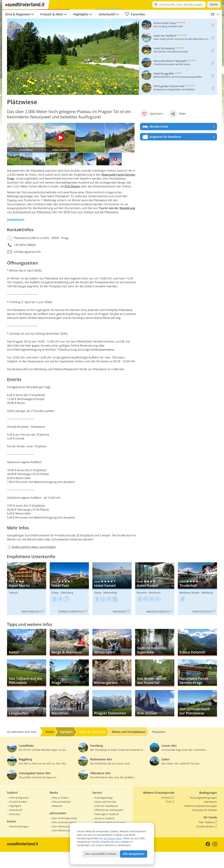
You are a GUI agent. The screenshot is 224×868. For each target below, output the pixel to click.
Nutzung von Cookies (205, 810)
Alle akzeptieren (134, 854)
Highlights (81, 14)
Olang (55, 593)
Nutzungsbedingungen (203, 798)
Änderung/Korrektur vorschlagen (31, 547)
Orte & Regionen (18, 14)
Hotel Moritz (27, 589)
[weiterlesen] (16, 219)
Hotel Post (69, 589)
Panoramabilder (62, 802)
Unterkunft (107, 14)
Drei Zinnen (72, 186)
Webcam (57, 806)
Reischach (155, 593)
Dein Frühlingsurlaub (65, 818)
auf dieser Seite (113, 838)
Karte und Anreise (106, 802)
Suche (214, 4)
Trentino (168, 798)
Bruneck (142, 593)
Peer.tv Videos (60, 798)
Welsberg (207, 593)
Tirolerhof (197, 589)
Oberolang (67, 593)
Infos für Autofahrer (107, 806)
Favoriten (135, 14)
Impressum (210, 802)
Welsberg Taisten (190, 593)
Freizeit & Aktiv (52, 14)
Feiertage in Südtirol (107, 814)
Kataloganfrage (104, 798)
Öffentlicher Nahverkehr (109, 810)
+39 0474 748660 (25, 245)
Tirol (170, 802)
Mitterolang (110, 593)
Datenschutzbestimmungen (201, 806)
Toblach (13, 593)
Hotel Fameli (112, 589)
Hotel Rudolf (155, 589)
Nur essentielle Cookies (101, 854)
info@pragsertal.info (27, 252)
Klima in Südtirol (105, 818)
